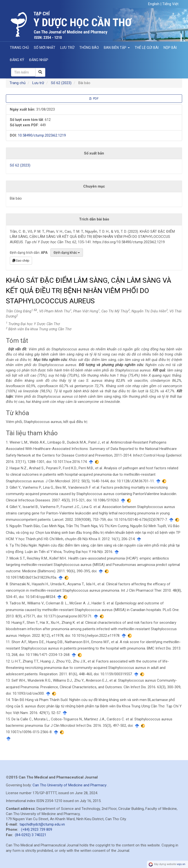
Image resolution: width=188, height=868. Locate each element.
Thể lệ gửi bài (147, 48)
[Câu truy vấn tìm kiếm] (23, 72)
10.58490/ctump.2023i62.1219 (42, 135)
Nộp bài (170, 48)
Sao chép (21, 261)
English (154, 4)
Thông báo (89, 48)
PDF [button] (94, 98)
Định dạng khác (67, 253)
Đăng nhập (39, 60)
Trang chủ (19, 48)
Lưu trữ (67, 48)
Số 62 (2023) (61, 83)
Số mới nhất (45, 48)
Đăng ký (17, 60)
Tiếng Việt (170, 4)
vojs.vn (181, 864)
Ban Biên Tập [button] (117, 48)
